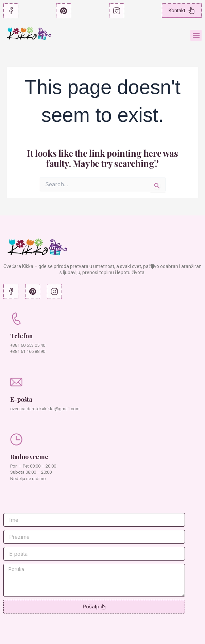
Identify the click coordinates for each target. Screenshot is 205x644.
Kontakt (182, 11)
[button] (196, 35)
